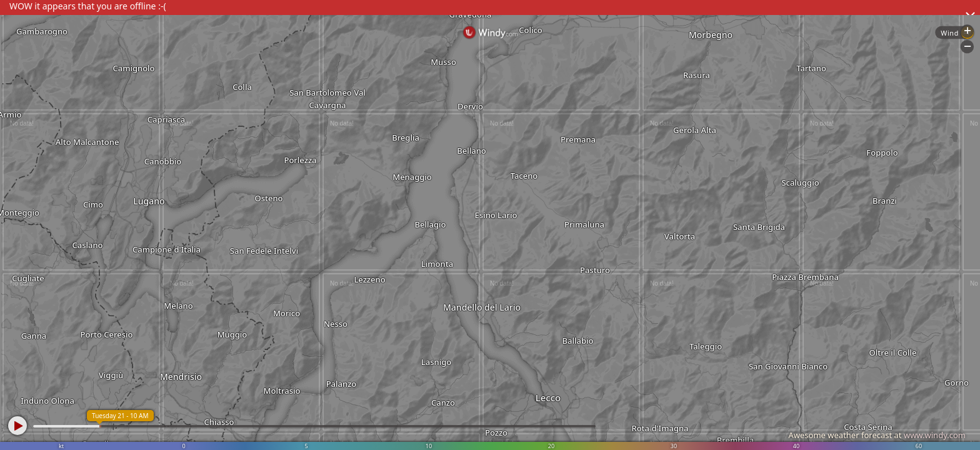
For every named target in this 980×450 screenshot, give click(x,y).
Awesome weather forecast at (877, 435)
